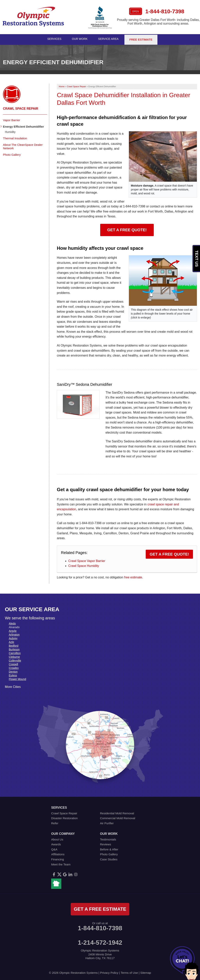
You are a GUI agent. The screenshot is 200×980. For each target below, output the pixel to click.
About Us (57, 838)
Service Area (110, 39)
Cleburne (14, 656)
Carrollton (15, 652)
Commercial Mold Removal (118, 817)
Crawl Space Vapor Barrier (87, 560)
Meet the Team (61, 863)
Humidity (10, 131)
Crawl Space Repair (21, 108)
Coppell (13, 663)
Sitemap (146, 972)
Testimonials (108, 838)
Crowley (14, 667)
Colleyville (15, 659)
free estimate (133, 576)
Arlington (14, 633)
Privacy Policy (109, 972)
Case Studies (109, 858)
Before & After (109, 848)
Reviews (106, 843)
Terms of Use (129, 972)
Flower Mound (17, 678)
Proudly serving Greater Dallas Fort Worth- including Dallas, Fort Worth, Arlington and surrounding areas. (158, 22)
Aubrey (13, 637)
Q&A (54, 848)
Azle (11, 641)
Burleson (14, 648)
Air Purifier (107, 822)
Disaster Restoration (64, 817)
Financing (58, 858)
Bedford (14, 645)
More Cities (13, 686)
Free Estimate (142, 39)
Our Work (80, 39)
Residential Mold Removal (117, 812)
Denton (13, 671)
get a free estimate (100, 908)
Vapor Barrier (12, 119)
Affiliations (58, 853)
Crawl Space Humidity (84, 565)
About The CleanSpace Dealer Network (23, 145)
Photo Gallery (12, 153)
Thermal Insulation (15, 137)
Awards (56, 843)
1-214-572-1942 (100, 941)
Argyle (13, 630)
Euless (13, 674)
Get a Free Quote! (127, 229)
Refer (55, 822)
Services (54, 39)
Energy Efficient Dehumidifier (23, 126)
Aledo (12, 622)
